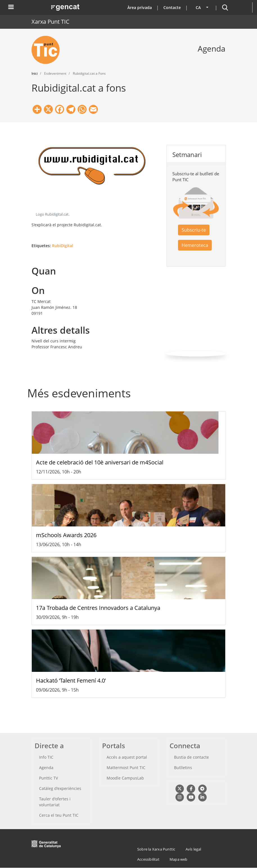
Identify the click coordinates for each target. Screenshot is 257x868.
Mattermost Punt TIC (126, 768)
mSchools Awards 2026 (66, 535)
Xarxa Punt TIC (50, 22)
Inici (35, 73)
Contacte (172, 7)
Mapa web (179, 859)
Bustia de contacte (191, 757)
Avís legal (193, 849)
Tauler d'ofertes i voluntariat (55, 802)
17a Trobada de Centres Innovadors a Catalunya (98, 608)
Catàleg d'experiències (60, 788)
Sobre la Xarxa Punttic (156, 849)
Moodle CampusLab (125, 778)
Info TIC (46, 757)
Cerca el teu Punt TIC (59, 815)
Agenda (46, 768)
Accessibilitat (148, 859)
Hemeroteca (195, 245)
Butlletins (183, 768)
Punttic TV (49, 778)
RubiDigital (63, 246)
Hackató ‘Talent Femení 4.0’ (71, 680)
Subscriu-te (194, 230)
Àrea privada (140, 7)
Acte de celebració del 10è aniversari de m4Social (100, 462)
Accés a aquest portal (127, 757)
